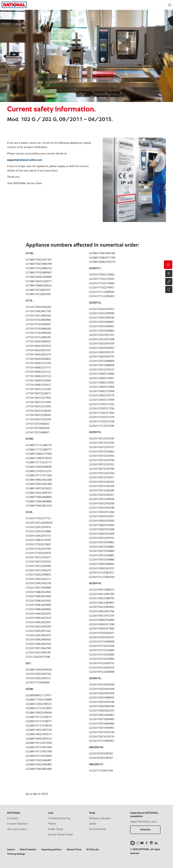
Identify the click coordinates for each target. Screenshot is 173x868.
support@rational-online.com (25, 160)
